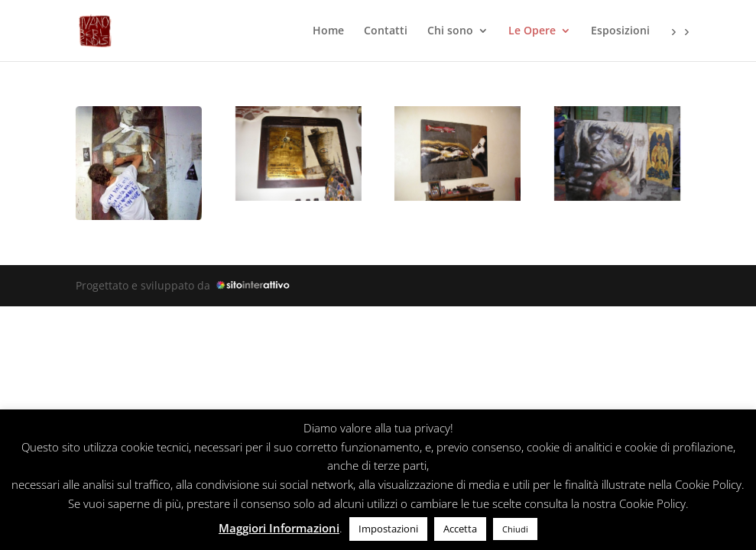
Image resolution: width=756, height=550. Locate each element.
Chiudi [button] (515, 529)
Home (328, 31)
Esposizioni (620, 31)
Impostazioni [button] (388, 529)
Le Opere (532, 31)
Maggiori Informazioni (279, 528)
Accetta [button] (460, 529)
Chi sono (450, 31)
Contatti (386, 31)
